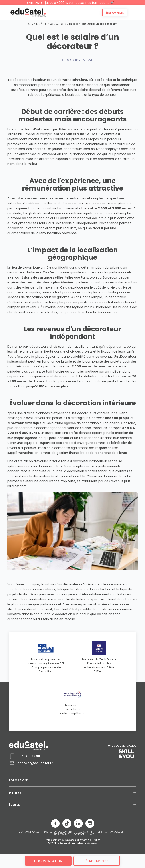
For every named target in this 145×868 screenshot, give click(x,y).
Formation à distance (41, 24)
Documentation (48, 861)
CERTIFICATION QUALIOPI (111, 832)
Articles (61, 24)
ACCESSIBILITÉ (85, 832)
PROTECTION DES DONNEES (58, 832)
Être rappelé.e (115, 13)
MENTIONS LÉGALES (29, 832)
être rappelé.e (97, 861)
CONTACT (79, 835)
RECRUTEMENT (61, 835)
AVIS (92, 835)
